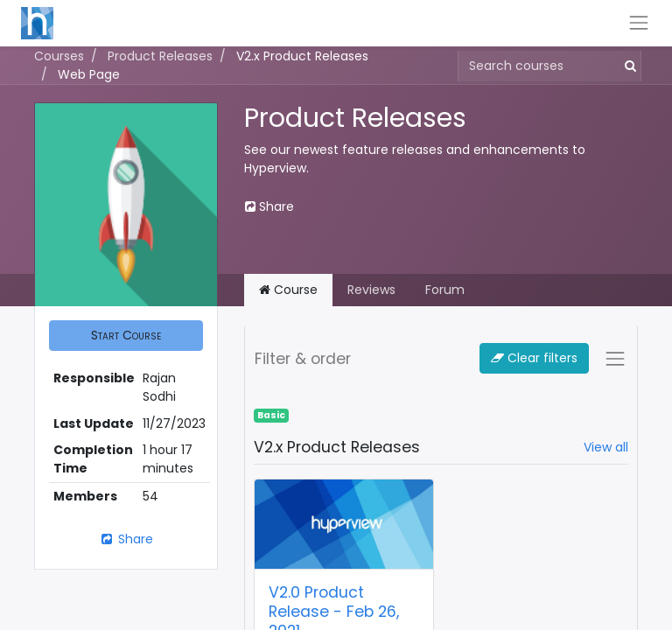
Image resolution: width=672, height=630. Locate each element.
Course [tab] (288, 290)
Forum (445, 290)
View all (606, 447)
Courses (59, 56)
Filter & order (303, 359)
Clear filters (534, 358)
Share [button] (269, 206)
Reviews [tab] (371, 290)
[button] (126, 336)
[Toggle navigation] (615, 359)
